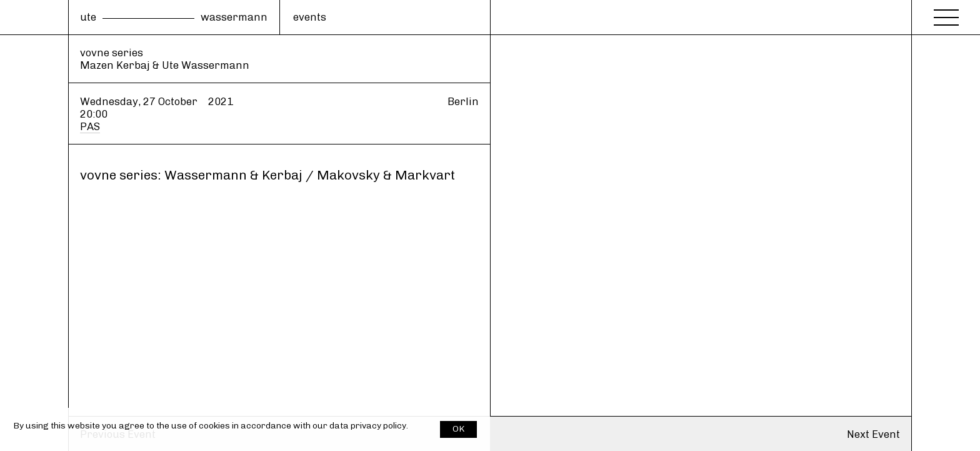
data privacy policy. (369, 426)
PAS (90, 126)
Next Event (873, 434)
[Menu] (946, 14)
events (310, 17)
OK (458, 429)
